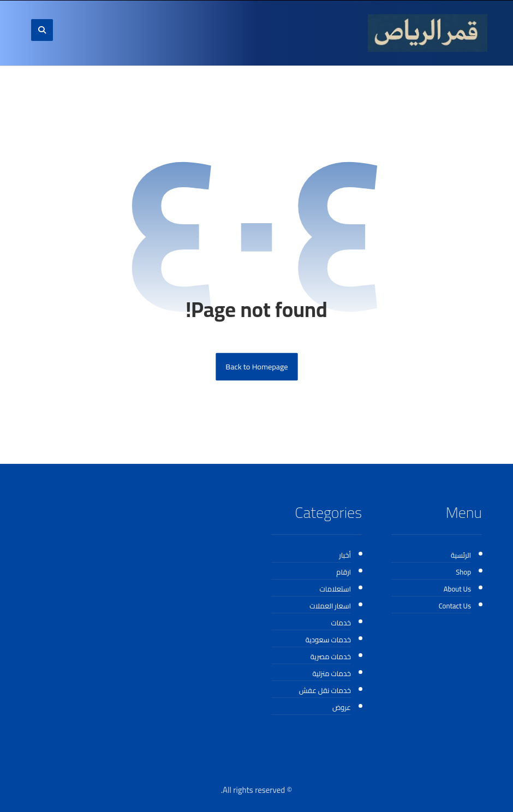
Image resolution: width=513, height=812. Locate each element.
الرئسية (461, 555)
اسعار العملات (330, 606)
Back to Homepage (256, 367)
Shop (463, 572)
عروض (342, 707)
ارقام (344, 572)
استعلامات (336, 589)
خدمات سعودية (328, 640)
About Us (457, 589)
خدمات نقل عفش (325, 690)
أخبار (345, 555)
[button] (42, 30)
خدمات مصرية (331, 656)
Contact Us (455, 606)
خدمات (341, 623)
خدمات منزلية (332, 673)
